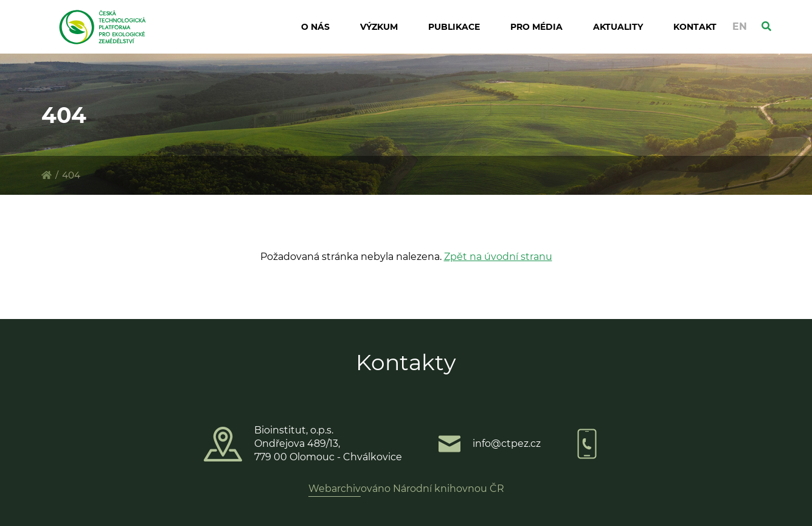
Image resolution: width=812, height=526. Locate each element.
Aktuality (618, 27)
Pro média (536, 27)
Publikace (454, 27)
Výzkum (379, 27)
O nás (315, 27)
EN (740, 26)
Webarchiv (335, 489)
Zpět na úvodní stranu (498, 257)
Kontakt (695, 27)
